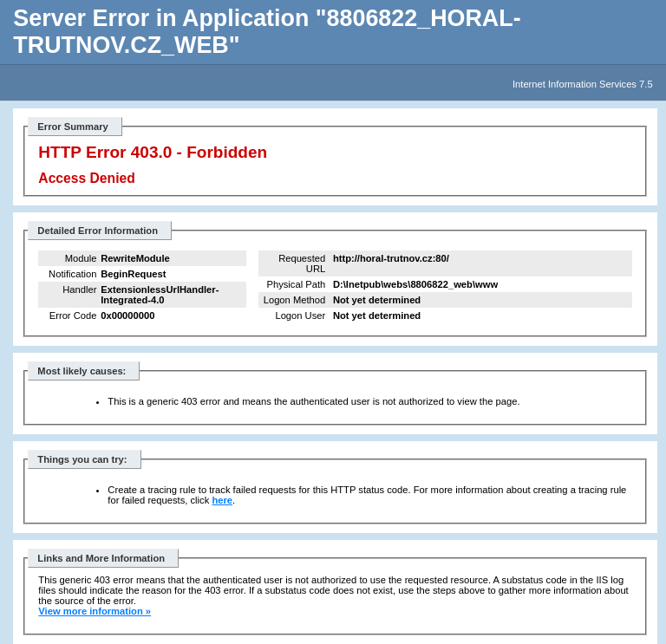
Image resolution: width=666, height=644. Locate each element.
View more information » (95, 611)
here (222, 500)
